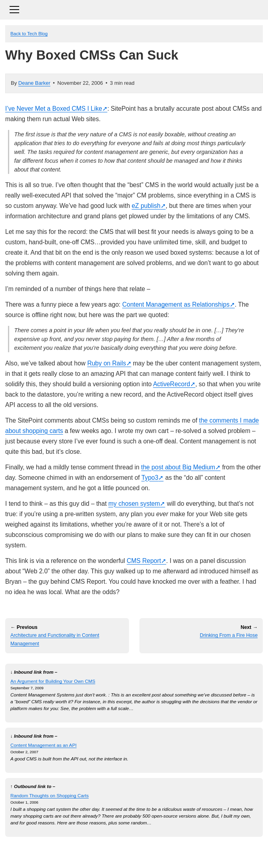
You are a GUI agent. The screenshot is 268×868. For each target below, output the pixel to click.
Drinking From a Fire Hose (229, 635)
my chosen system (134, 504)
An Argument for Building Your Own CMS (53, 681)
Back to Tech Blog (29, 33)
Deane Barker (34, 83)
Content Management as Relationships (176, 304)
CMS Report (144, 561)
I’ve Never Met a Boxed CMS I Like (54, 109)
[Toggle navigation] (134, 9)
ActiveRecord (172, 384)
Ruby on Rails (106, 363)
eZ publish (146, 206)
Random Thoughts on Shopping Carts (50, 795)
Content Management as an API (44, 745)
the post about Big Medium (178, 467)
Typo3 (150, 478)
